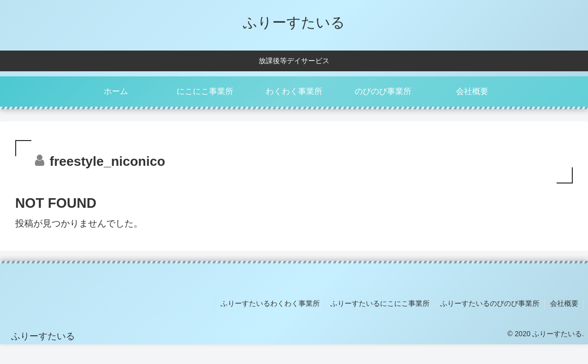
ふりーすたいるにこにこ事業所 (380, 303)
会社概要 (564, 303)
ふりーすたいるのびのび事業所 (490, 303)
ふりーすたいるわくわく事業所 (270, 303)
